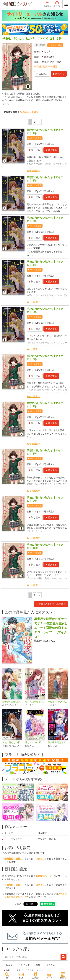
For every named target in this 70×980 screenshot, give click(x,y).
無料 (8, 970)
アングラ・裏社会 (47, 839)
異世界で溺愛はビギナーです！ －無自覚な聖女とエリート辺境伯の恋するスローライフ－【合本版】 (12, 702)
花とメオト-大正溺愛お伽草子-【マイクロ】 (35, 742)
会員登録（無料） (13, 859)
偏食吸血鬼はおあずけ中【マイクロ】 (58, 742)
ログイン (57, 4)
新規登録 (48, 4)
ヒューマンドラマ (13, 839)
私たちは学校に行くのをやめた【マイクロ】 (35, 702)
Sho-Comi (49, 57)
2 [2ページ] (34, 122)
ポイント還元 (56, 45)
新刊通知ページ (43, 876)
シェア (18, 904)
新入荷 (9, 965)
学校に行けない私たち (58, 702)
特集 (38, 965)
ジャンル (51, 965)
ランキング (24, 965)
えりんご (48, 51)
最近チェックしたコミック (30, 970)
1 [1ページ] (30, 122)
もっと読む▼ (33, 171)
